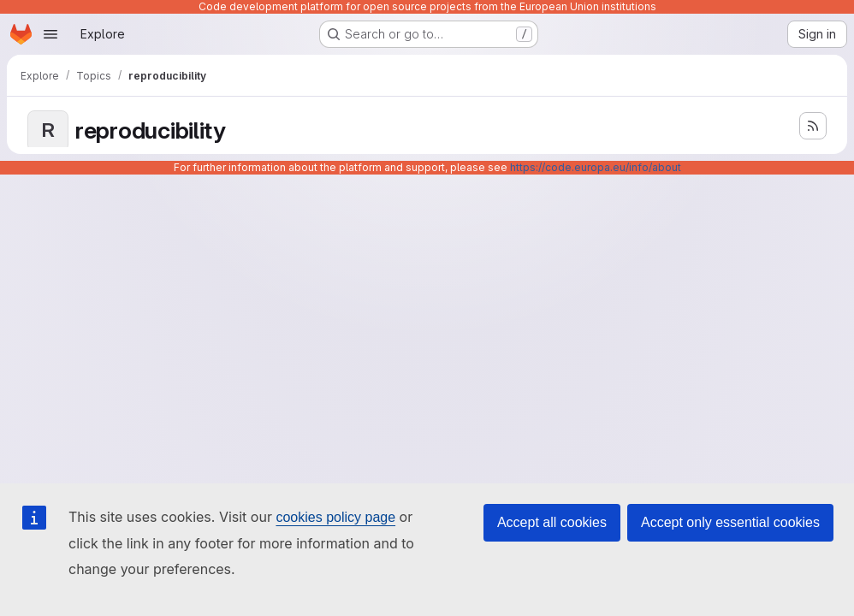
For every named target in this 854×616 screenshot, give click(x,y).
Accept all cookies (552, 522)
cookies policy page (335, 517)
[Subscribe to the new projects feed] (813, 126)
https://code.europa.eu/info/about (596, 167)
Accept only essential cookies (730, 522)
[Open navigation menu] (50, 34)
